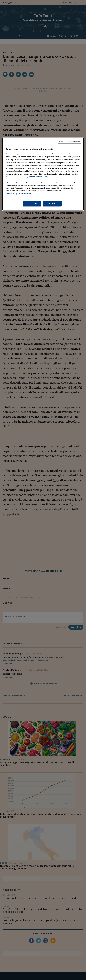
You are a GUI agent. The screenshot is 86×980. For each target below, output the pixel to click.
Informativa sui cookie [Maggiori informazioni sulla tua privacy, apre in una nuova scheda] (40, 177)
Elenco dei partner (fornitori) (19, 194)
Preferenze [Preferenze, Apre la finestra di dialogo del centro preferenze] (32, 203)
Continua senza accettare (70, 142)
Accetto (52, 203)
